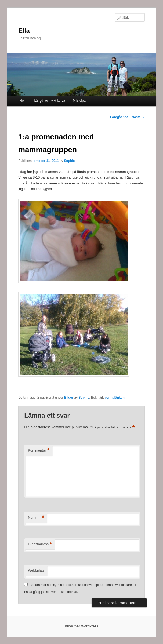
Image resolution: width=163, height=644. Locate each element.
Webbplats (36, 570)
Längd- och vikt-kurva (50, 101)
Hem (23, 101)
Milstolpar (80, 101)
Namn (36, 518)
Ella (24, 31)
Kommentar (39, 451)
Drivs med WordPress (81, 626)
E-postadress (40, 544)
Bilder (69, 398)
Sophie (69, 161)
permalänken (115, 398)
